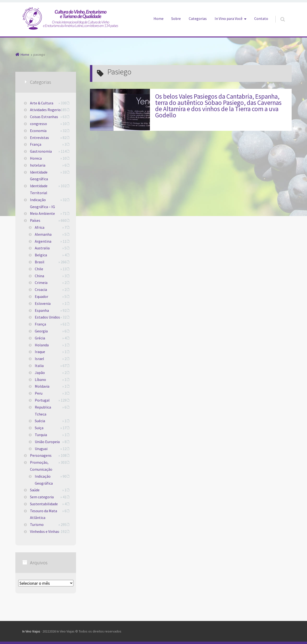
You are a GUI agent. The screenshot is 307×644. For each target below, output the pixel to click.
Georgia (41, 331)
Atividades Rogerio (45, 110)
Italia (39, 366)
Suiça (39, 428)
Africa (40, 227)
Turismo (37, 524)
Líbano (40, 379)
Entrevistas (39, 138)
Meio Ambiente (42, 213)
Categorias (198, 18)
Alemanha (43, 234)
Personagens (41, 455)
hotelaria (38, 165)
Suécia (40, 421)
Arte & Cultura (42, 103)
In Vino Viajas (31, 631)
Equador (41, 296)
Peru (39, 393)
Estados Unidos (47, 317)
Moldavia (42, 386)
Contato (261, 18)
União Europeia (47, 442)
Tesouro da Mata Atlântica (44, 514)
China (39, 276)
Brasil (40, 262)
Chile (39, 269)
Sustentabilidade (44, 504)
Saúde (35, 490)
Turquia (41, 435)
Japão (40, 373)
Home (159, 18)
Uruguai (41, 449)
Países (35, 220)
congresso (38, 124)
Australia (42, 248)
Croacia (41, 289)
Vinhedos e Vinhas (44, 531)
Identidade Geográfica (39, 176)
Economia (38, 131)
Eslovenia (43, 303)
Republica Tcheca (43, 411)
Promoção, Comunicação (41, 466)
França (36, 144)
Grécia (40, 338)
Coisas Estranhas (44, 117)
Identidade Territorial (39, 189)
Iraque (40, 352)
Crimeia (41, 283)
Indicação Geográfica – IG (42, 203)
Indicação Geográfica (44, 480)
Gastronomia (41, 151)
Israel (39, 359)
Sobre (176, 18)
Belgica (41, 255)
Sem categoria (42, 497)
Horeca (36, 158)
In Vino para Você (229, 18)
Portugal (42, 400)
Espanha (42, 310)
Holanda (42, 345)
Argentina (43, 241)
